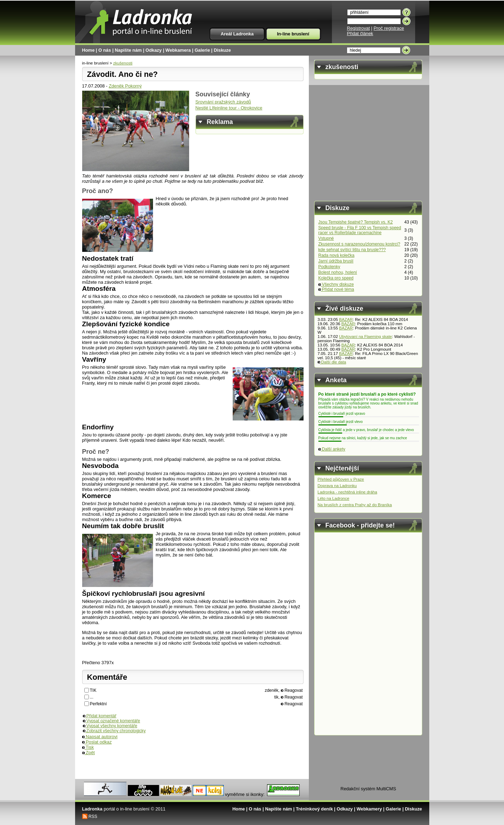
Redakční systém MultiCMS (368, 789)
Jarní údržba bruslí (336, 261)
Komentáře (107, 677)
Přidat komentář (100, 716)
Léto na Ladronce (334, 498)
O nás (105, 50)
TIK (93, 690)
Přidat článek (360, 33)
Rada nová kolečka (336, 255)
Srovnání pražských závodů (223, 102)
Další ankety (332, 449)
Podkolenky (329, 267)
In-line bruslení (293, 34)
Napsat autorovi (100, 737)
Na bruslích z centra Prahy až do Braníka (355, 505)
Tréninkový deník (314, 809)
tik (276, 697)
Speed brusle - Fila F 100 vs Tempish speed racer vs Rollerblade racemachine (360, 230)
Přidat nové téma (336, 289)
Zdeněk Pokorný (125, 86)
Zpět (89, 753)
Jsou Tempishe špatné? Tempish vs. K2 (356, 222)
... (92, 697)
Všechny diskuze (336, 284)
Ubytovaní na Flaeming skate (365, 337)
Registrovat (359, 28)
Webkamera (178, 50)
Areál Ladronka (237, 34)
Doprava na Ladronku (337, 486)
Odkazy (154, 50)
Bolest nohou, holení (338, 272)
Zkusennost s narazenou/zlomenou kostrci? (359, 244)
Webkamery (369, 809)
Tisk (88, 747)
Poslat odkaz (97, 742)
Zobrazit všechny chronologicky (114, 731)
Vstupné (326, 238)
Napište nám (128, 50)
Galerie (202, 50)
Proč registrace (389, 28)
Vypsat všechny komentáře (110, 726)
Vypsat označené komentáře (112, 721)
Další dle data (332, 362)
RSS (93, 816)
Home (89, 50)
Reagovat (292, 690)
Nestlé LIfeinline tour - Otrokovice (229, 108)
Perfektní (98, 704)
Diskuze (222, 50)
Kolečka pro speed (336, 278)
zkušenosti (123, 63)
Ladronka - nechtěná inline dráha (347, 492)
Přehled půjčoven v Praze (341, 479)
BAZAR (346, 320)
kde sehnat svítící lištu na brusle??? (352, 250)
